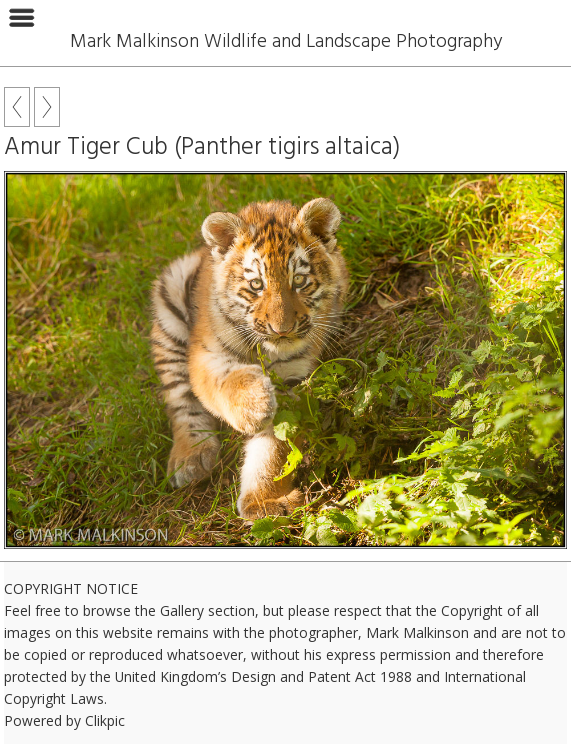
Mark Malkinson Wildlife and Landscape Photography (286, 42)
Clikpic (105, 720)
